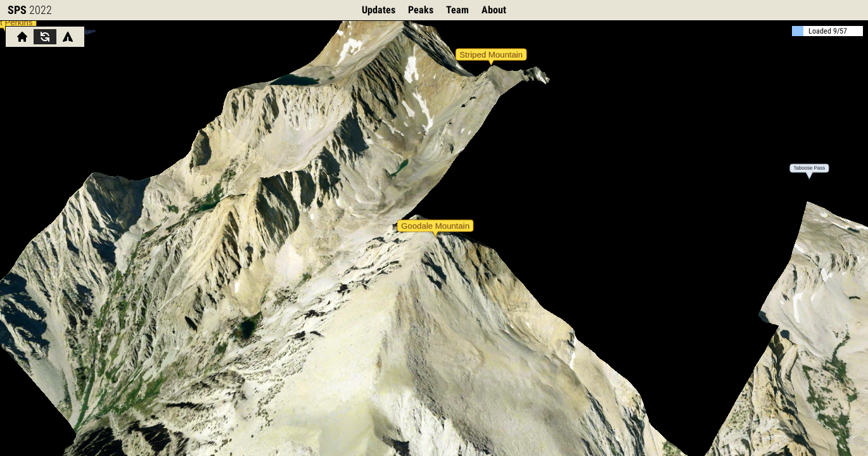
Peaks (421, 10)
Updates (379, 10)
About (494, 10)
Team (457, 10)
